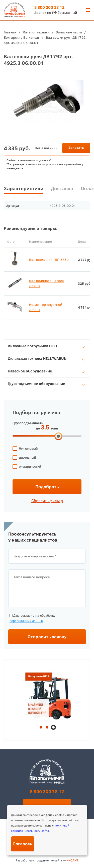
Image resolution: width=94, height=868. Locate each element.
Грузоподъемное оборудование (46, 384)
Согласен (23, 844)
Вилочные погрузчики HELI (46, 346)
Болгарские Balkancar (22, 37)
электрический (30, 467)
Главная (10, 32)
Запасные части (69, 32)
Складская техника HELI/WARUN (46, 358)
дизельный (27, 458)
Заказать (76, 148)
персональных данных (26, 621)
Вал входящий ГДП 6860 (49, 260)
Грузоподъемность (28, 423)
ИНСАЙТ (72, 860)
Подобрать (47, 487)
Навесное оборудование (46, 371)
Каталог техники (36, 32)
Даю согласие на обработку (32, 618)
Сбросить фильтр (47, 501)
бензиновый (28, 449)
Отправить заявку (47, 637)
